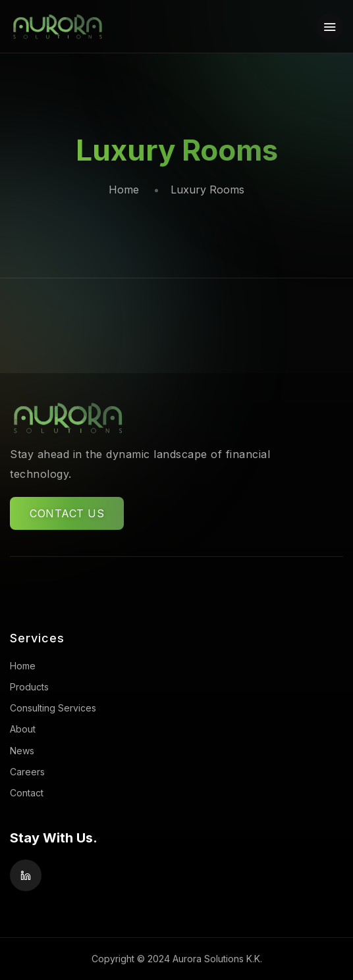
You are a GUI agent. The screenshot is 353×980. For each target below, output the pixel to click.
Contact (27, 793)
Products (29, 687)
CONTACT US (67, 513)
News (22, 751)
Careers (27, 772)
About (23, 729)
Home (124, 190)
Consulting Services (53, 708)
